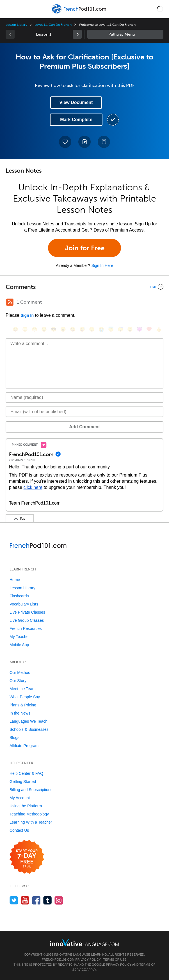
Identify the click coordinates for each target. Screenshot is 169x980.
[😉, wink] (92, 329)
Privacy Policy (88, 960)
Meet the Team (22, 689)
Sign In (27, 315)
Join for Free (85, 248)
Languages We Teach (28, 721)
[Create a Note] (84, 142)
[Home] (79, 13)
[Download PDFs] (104, 142)
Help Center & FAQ (26, 773)
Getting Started (23, 782)
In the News (20, 713)
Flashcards (19, 596)
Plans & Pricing (23, 705)
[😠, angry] (63, 329)
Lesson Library (16, 25)
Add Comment (84, 427)
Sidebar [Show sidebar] (125, 34)
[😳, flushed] (25, 329)
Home (15, 580)
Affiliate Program (24, 746)
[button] (160, 9)
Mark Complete (76, 120)
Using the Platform (26, 806)
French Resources (26, 628)
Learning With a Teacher (31, 822)
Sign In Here (102, 265)
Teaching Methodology (29, 814)
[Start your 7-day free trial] (27, 857)
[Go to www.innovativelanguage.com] (84, 943)
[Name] (84, 397)
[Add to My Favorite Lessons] (65, 142)
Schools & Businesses (29, 729)
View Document (76, 102)
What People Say (25, 697)
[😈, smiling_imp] (140, 329)
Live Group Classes (27, 620)
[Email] (84, 412)
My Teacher (20, 637)
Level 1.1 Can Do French (53, 25)
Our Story (18, 681)
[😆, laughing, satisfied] (73, 329)
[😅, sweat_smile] (82, 329)
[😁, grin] (35, 329)
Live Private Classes (27, 612)
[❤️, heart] (149, 329)
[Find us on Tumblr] (48, 900)
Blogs (14, 738)
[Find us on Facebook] (36, 900)
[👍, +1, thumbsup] (159, 329)
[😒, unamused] (44, 329)
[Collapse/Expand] (84, 287)
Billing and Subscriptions (31, 790)
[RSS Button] (10, 302)
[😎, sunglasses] (54, 329)
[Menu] (9, 9)
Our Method (20, 672)
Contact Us (19, 830)
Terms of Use (115, 960)
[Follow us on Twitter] (14, 900)
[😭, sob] (101, 329)
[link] (77, 34)
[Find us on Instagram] (59, 900)
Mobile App (19, 645)
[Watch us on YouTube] (25, 900)
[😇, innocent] (111, 329)
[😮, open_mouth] (130, 329)
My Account (20, 798)
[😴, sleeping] (120, 329)
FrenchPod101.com (58, 960)
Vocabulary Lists (24, 604)
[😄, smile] (15, 329)
